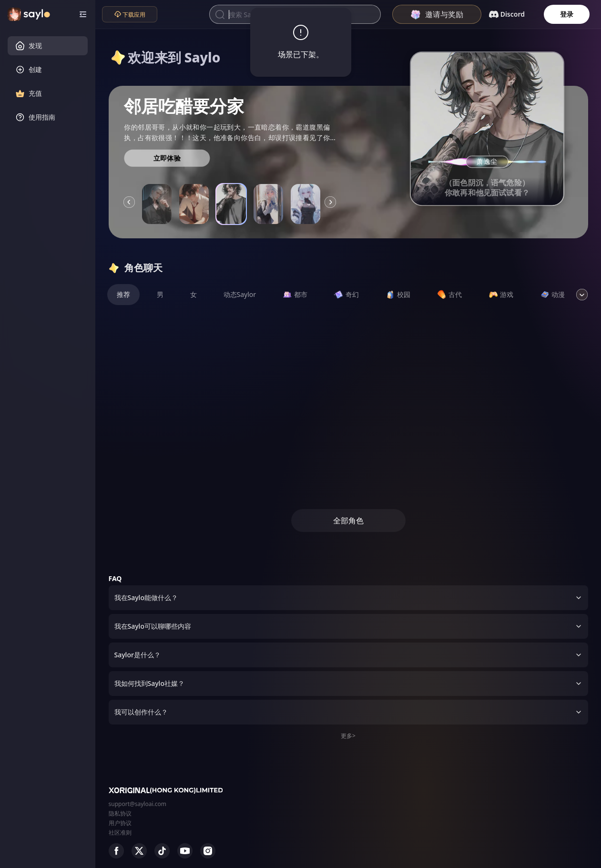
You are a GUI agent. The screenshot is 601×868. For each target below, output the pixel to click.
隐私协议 (120, 813)
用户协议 (120, 823)
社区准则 (120, 832)
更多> (348, 736)
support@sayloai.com (138, 804)
